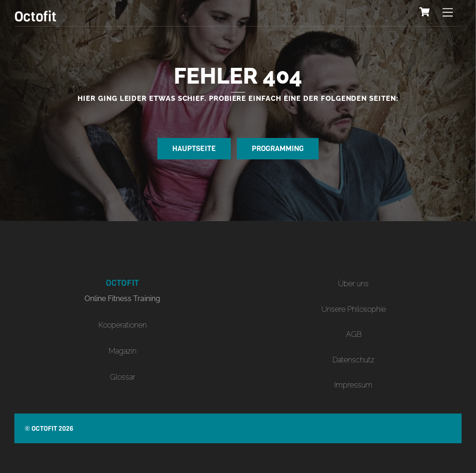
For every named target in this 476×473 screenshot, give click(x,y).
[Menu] (448, 13)
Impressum (353, 385)
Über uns (353, 284)
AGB (354, 334)
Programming (278, 148)
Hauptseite (194, 148)
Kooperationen (123, 325)
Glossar (123, 377)
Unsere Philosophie (354, 309)
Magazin (123, 351)
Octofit (44, 429)
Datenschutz (353, 360)
